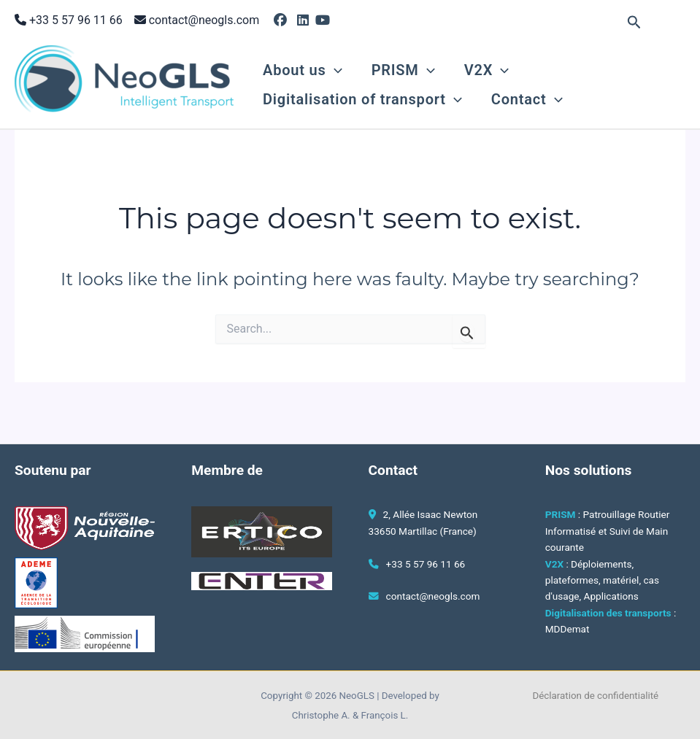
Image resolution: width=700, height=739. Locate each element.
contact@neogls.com (204, 20)
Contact (527, 99)
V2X (486, 70)
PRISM (403, 70)
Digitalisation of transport (362, 99)
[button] (634, 23)
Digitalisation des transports (608, 613)
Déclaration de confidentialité (596, 696)
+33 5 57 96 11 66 (74, 20)
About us (303, 70)
